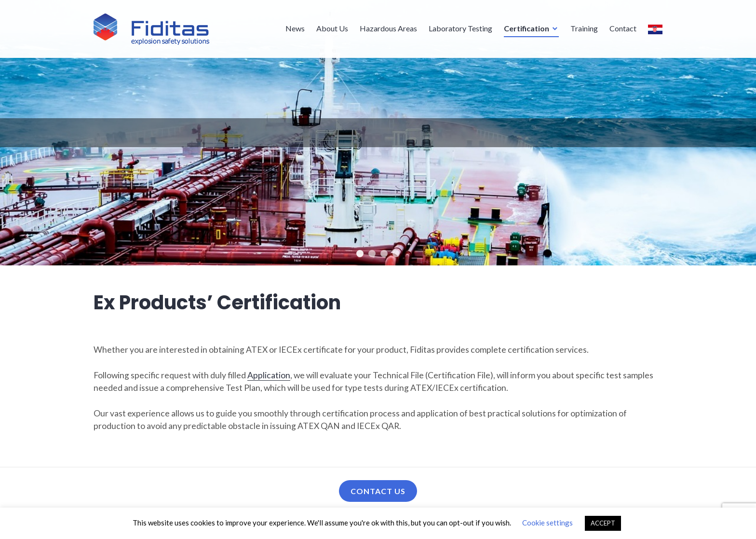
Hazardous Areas (388, 28)
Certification (526, 28)
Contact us (378, 491)
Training (584, 28)
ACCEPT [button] (603, 523)
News (295, 28)
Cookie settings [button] (547, 523)
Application (269, 375)
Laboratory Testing (460, 28)
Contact (623, 28)
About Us (332, 28)
